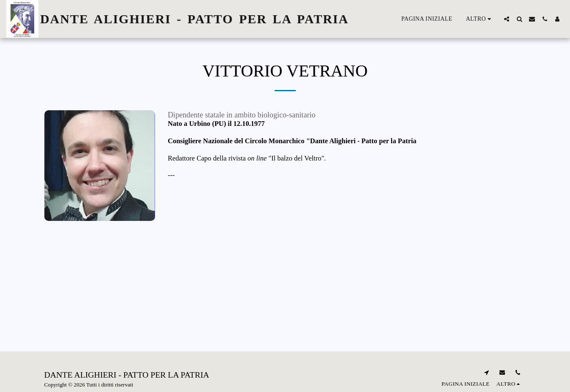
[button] (507, 19)
